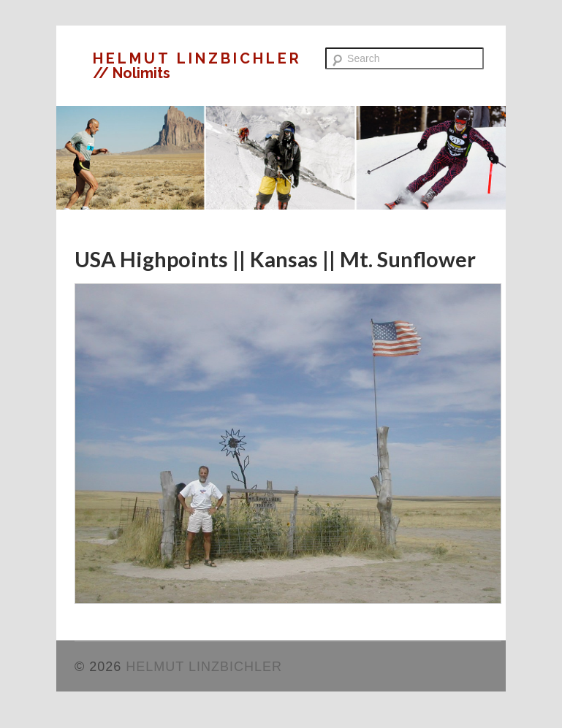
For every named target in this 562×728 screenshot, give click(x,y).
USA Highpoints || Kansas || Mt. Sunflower (275, 259)
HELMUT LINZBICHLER (197, 58)
